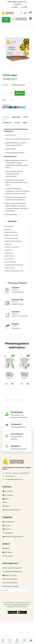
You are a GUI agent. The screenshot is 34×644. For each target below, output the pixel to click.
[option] (17, 50)
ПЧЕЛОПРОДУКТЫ (17, 268)
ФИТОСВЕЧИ (17, 244)
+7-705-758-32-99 (21, 20)
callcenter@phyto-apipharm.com (16, 2)
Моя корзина (8, 556)
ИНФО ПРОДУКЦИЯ (17, 262)
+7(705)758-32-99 (10, 476)
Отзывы (17, 123)
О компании (8, 491)
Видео (25, 123)
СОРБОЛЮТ (15, 288)
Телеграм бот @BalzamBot (12, 572)
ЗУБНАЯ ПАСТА (17, 253)
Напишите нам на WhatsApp (20, 436)
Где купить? (17, 4)
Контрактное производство (13, 537)
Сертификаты (7, 123)
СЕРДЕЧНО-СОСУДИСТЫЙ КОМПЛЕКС (9, 375)
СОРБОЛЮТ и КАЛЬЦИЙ (17, 247)
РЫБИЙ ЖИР (17, 250)
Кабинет (6, 20)
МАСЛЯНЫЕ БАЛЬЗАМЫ (18, 85)
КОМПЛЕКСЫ (17, 229)
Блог (5, 502)
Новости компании (10, 579)
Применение (16, 117)
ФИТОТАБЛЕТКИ (17, 259)
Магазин (6, 529)
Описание (6, 117)
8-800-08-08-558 (20, 18)
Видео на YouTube (10, 575)
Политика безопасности (11, 510)
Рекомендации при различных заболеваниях (20, 415)
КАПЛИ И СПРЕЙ (17, 256)
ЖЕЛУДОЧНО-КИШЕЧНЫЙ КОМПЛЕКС (25, 375)
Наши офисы (8, 533)
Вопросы (6, 506)
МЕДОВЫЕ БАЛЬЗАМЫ (17, 232)
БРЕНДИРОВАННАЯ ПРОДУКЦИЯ (17, 265)
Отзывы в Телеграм (10, 583)
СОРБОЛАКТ (16, 312)
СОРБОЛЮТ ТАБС (17, 300)
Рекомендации (8, 522)
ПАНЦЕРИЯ (15, 324)
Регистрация (8, 495)
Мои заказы (7, 552)
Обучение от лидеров (11, 586)
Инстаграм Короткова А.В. (12, 568)
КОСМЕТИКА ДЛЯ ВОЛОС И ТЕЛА (17, 271)
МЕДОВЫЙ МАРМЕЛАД (17, 235)
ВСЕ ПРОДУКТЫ (17, 226)
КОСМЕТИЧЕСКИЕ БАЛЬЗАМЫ (17, 241)
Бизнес (6, 499)
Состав (26, 117)
